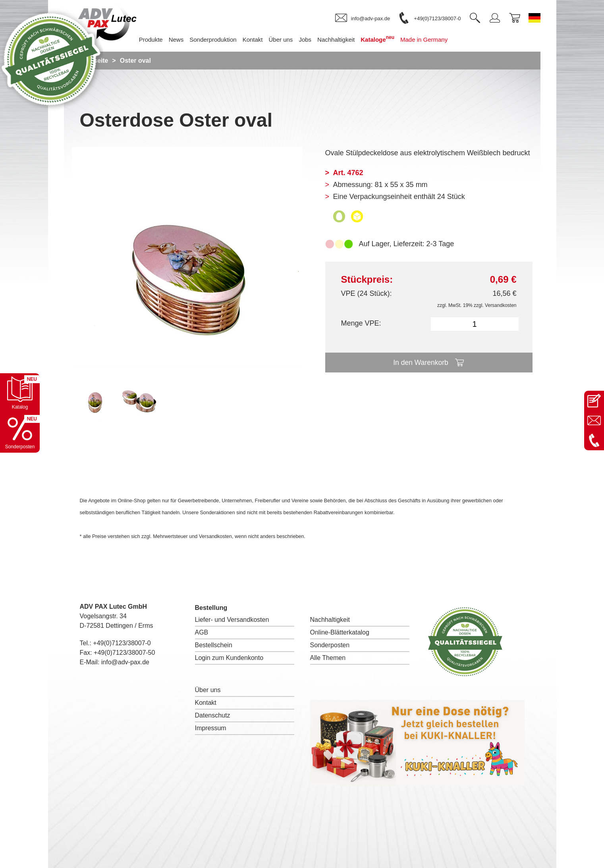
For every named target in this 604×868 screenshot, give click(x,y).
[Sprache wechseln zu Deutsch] (535, 18)
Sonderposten (330, 645)
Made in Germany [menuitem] (430, 40)
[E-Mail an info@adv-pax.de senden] (594, 420)
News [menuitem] (182, 40)
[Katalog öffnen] (20, 393)
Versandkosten (501, 305)
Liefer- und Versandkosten (232, 620)
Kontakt (206, 703)
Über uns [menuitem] (287, 40)
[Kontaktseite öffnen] (594, 401)
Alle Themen (328, 658)
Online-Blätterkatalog (340, 632)
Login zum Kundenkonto (229, 658)
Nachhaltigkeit (330, 620)
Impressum (211, 728)
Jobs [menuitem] (311, 40)
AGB (202, 632)
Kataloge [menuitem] (384, 39)
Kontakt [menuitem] (259, 40)
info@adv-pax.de (125, 662)
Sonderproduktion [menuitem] (219, 40)
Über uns (208, 690)
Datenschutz (213, 715)
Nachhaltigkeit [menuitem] (342, 40)
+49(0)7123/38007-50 (124, 653)
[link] (363, 18)
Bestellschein (214, 645)
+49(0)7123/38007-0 (122, 643)
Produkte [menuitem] (157, 40)
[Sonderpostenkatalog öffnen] (20, 433)
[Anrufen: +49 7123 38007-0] (594, 440)
